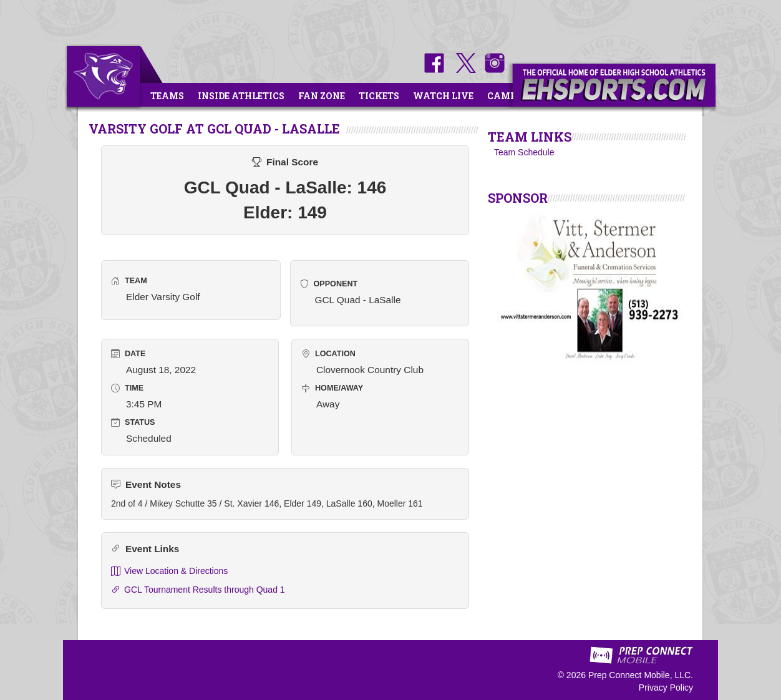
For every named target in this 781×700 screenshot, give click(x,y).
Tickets (379, 96)
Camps (505, 96)
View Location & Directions (169, 571)
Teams (167, 96)
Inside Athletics (241, 96)
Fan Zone (322, 96)
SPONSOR (518, 198)
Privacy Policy (666, 688)
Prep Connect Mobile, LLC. (641, 675)
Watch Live (443, 96)
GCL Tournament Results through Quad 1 (198, 590)
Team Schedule (524, 152)
